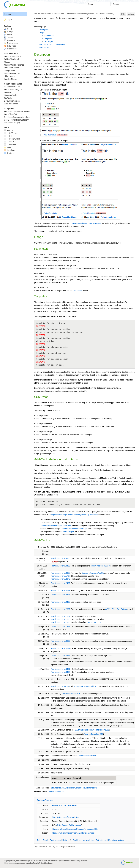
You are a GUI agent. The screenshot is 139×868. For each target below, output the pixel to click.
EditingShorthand (11, 59)
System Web (59, 14)
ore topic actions (116, 840)
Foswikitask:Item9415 (71, 694)
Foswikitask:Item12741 (60, 590)
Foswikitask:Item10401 (60, 669)
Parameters (49, 36)
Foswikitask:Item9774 (60, 686)
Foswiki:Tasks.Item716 (94, 734)
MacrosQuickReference (14, 65)
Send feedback (47, 863)
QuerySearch (10, 71)
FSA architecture (81, 730)
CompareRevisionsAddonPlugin (74, 529)
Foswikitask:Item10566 (60, 656)
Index (8, 35)
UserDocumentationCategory (16, 120)
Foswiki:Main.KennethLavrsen (65, 805)
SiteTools (8, 98)
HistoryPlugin (68, 532)
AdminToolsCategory (13, 90)
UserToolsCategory (12, 123)
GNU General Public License (69, 825)
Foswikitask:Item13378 (101, 566)
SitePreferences (94, 622)
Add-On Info (44, 48)
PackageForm (43, 800)
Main (8, 147)
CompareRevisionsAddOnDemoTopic (85, 223)
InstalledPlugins (11, 79)
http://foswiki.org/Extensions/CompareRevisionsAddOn (74, 788)
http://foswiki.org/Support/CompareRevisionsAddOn (74, 833)
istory (65, 840)
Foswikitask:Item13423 (60, 566)
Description (44, 30)
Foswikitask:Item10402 (60, 672)
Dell (8, 136)
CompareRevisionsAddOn (76, 14)
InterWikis (8, 92)
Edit (123, 14)
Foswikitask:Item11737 (60, 576)
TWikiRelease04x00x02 (87, 756)
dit (39, 840)
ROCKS (10, 142)
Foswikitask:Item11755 (60, 619)
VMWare (10, 145)
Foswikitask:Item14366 (60, 558)
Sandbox (9, 150)
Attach (131, 14)
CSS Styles (49, 42)
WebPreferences (11, 104)
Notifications (11, 43)
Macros (7, 62)
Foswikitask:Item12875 (60, 579)
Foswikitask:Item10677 (60, 648)
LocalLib (54, 561)
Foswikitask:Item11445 (60, 627)
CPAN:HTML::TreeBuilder (116, 609)
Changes (9, 40)
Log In (10, 20)
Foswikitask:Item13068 (60, 573)
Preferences (11, 49)
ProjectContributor (106, 14)
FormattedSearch (11, 68)
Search (9, 37)
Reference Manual (12, 87)
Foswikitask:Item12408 (60, 602)
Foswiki (48, 14)
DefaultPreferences (12, 101)
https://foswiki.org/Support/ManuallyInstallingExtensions (75, 515)
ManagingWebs (11, 95)
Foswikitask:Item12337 (60, 609)
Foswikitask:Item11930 (60, 622)
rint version (55, 840)
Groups (9, 32)
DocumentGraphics (12, 73)
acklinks (77, 840)
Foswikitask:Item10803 (60, 641)
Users (8, 29)
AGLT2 (8, 130)
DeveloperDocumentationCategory (19, 117)
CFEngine (11, 133)
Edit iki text (101, 840)
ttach (45, 840)
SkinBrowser (9, 76)
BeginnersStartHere (12, 56)
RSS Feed (10, 46)
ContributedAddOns (56, 792)
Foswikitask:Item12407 (60, 583)
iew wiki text (89, 840)
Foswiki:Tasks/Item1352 (99, 730)
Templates (48, 39)
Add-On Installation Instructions (52, 45)
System (7, 14)
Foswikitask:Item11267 (60, 616)
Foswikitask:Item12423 (60, 595)
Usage (42, 33)
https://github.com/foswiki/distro (65, 817)
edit (52, 800)
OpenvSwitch (12, 139)
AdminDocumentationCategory (17, 111)
